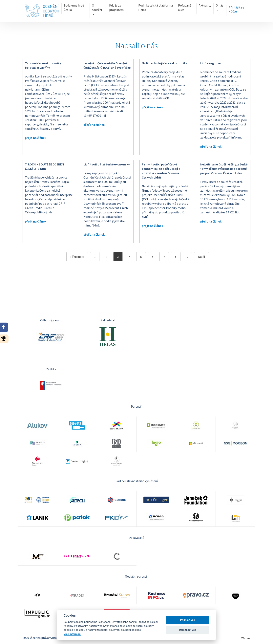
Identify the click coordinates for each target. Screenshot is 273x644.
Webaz (246, 638)
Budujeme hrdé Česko (74, 8)
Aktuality (205, 5)
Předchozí (77, 257)
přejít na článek (36, 138)
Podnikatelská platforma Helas (156, 8)
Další (201, 257)
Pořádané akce (185, 8)
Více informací (72, 634)
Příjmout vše (188, 620)
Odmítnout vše (188, 630)
